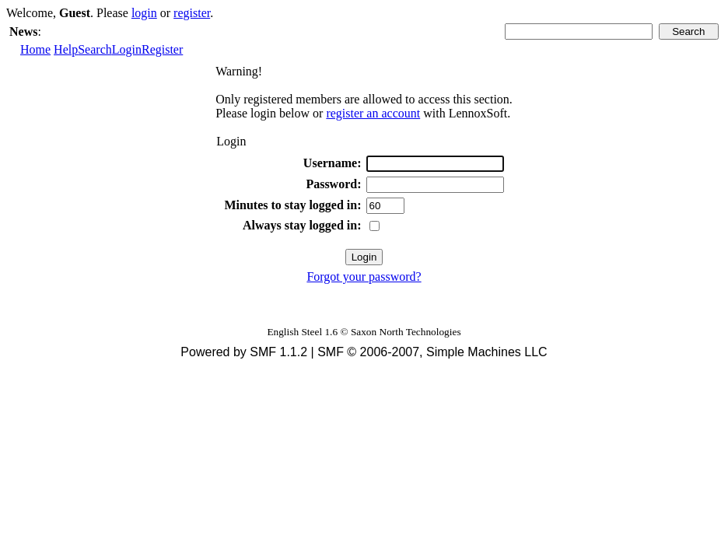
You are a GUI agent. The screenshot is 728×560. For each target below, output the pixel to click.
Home (35, 49)
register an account (373, 113)
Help (66, 49)
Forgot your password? (364, 276)
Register (162, 49)
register (192, 13)
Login (127, 49)
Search (95, 49)
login (144, 13)
